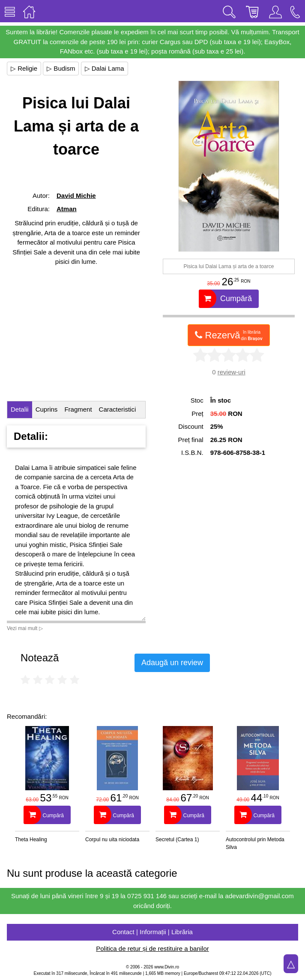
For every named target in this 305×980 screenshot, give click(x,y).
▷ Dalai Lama (105, 68)
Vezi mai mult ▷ (25, 628)
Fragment (78, 409)
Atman (67, 209)
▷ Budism (61, 68)
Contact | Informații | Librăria (152, 932)
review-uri (232, 372)
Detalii (20, 409)
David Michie (76, 196)
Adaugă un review (172, 663)
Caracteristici (118, 409)
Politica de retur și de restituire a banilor (152, 949)
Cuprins (47, 409)
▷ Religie (24, 68)
